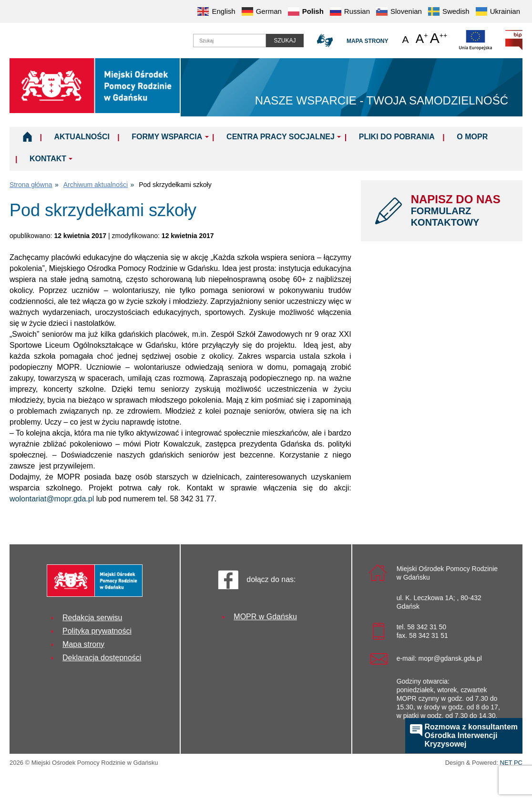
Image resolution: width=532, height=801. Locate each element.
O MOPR (472, 137)
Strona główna (31, 185)
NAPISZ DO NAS (460, 210)
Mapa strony (367, 41)
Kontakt (48, 159)
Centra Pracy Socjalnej (281, 137)
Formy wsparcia (167, 137)
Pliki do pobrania (397, 137)
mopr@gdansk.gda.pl (450, 658)
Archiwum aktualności (96, 185)
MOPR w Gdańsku (265, 617)
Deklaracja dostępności (102, 658)
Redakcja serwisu (92, 618)
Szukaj (285, 41)
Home (27, 136)
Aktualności (82, 137)
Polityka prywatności (97, 631)
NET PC (511, 764)
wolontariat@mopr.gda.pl (52, 499)
